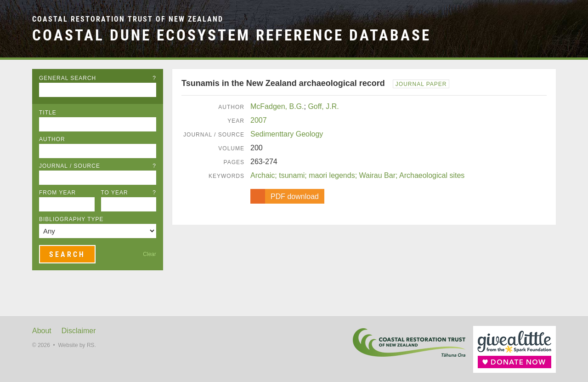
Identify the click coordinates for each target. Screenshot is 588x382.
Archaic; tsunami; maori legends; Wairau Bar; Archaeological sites (357, 175)
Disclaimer (79, 331)
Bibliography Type (71, 219)
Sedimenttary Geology (287, 134)
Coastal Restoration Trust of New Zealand (128, 19)
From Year (57, 193)
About (42, 331)
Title (48, 113)
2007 (259, 120)
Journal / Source (98, 166)
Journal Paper (421, 84)
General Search (98, 78)
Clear (150, 254)
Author (52, 139)
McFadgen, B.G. (277, 106)
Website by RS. (77, 345)
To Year (129, 193)
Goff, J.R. (323, 106)
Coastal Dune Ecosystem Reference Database (232, 35)
